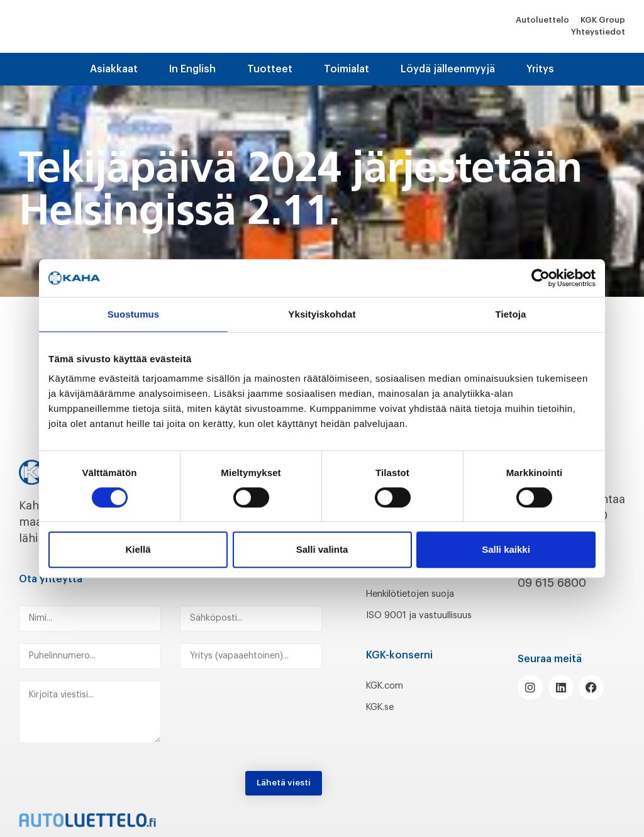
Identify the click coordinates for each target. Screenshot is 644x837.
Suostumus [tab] (134, 314)
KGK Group (603, 20)
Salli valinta (322, 549)
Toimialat (347, 69)
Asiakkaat (114, 69)
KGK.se (385, 740)
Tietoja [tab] (511, 314)
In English (192, 69)
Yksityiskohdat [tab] (322, 314)
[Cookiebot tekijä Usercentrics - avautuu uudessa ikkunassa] (541, 278)
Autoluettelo (542, 20)
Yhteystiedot (598, 32)
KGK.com (391, 718)
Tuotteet (270, 69)
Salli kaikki (506, 549)
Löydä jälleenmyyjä (448, 69)
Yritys (540, 69)
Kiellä (138, 549)
